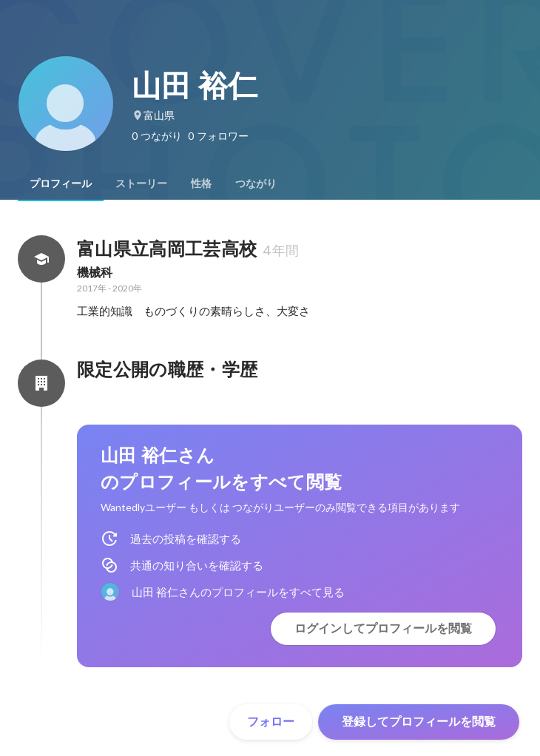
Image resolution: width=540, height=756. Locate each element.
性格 (201, 183)
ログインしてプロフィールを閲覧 (383, 628)
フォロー (271, 722)
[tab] (61, 183)
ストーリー (141, 183)
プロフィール (61, 183)
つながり (256, 183)
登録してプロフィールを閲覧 (419, 722)
